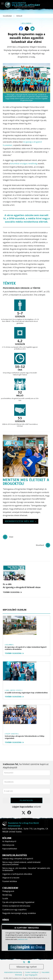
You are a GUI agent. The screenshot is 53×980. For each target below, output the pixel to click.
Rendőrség (7, 895)
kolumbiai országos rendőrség (24, 163)
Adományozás (8, 845)
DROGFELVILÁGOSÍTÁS (15, 855)
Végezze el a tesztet (11, 878)
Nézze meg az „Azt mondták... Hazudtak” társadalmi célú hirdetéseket (26, 869)
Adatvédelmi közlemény (13, 972)
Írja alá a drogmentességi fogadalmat (18, 902)
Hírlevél (19, 16)
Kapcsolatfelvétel (10, 849)
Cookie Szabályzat (32, 972)
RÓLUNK (7, 838)
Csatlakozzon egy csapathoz (15, 910)
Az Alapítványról (9, 841)
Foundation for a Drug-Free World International (23, 824)
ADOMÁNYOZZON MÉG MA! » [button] (21, 521)
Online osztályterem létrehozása (16, 906)
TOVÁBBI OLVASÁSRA (12, 592)
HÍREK (6, 920)
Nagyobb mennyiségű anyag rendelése (19, 913)
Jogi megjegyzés (31, 975)
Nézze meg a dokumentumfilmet (21, 863)
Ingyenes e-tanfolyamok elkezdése (17, 874)
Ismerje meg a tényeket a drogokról (18, 859)
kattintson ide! (23, 939)
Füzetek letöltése (10, 881)
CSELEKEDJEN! (10, 888)
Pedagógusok (8, 891)
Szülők (5, 899)
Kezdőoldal (7, 16)
